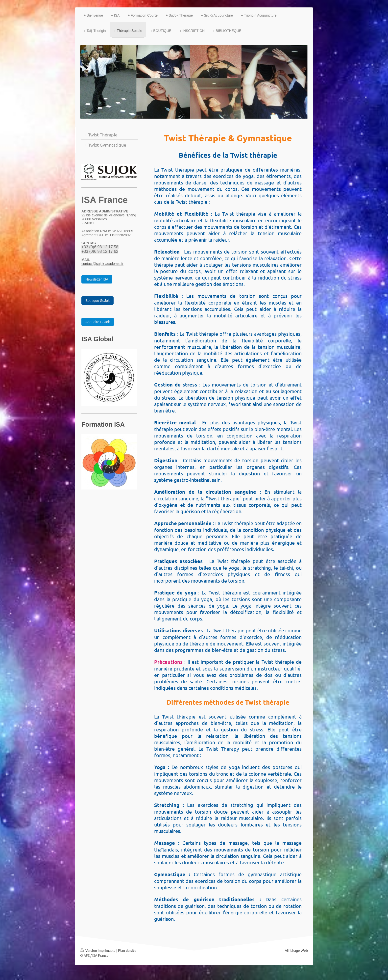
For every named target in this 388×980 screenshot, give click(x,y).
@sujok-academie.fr (108, 264)
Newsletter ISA (97, 279)
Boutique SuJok (97, 301)
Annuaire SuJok (98, 322)
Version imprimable (98, 950)
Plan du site (127, 950)
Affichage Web (296, 950)
